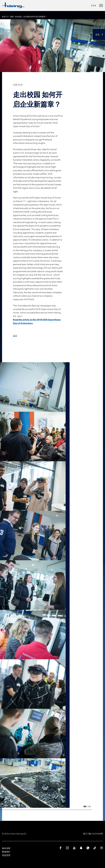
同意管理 (6, 855)
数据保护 (6, 852)
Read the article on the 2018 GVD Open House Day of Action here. (37, 321)
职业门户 (5, 17)
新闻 (12, 17)
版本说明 (6, 848)
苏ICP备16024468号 (93, 834)
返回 (15, 336)
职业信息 (18, 17)
